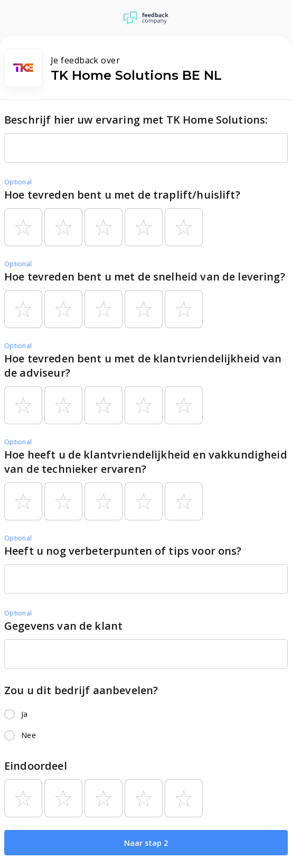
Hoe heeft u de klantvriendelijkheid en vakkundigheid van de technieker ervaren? (146, 462)
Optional (18, 182)
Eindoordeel (36, 766)
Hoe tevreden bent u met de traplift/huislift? (122, 195)
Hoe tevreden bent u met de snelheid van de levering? (145, 277)
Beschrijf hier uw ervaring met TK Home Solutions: (136, 120)
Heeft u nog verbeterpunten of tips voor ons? (123, 551)
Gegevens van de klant (63, 626)
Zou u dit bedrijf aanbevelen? (81, 690)
